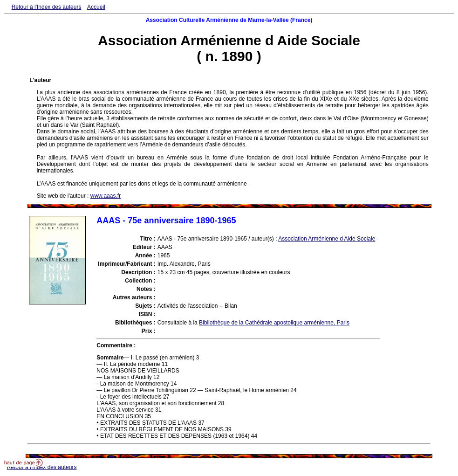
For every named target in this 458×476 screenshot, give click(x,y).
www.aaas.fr (106, 196)
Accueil (96, 7)
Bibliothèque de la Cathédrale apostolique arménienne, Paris (274, 323)
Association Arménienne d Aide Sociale (327, 239)
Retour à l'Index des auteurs (47, 7)
